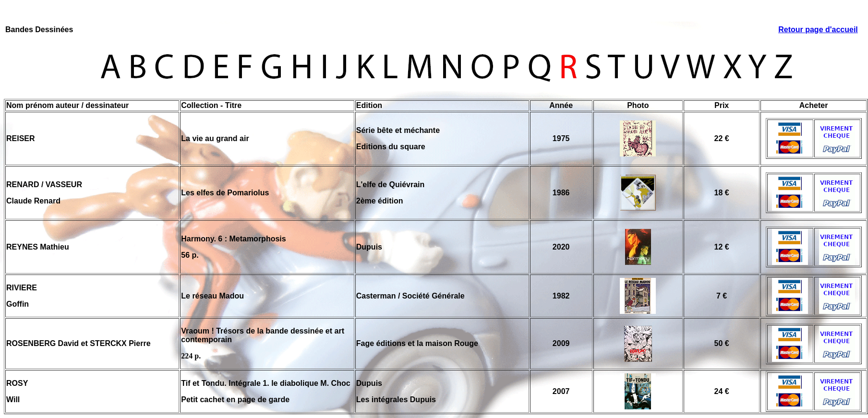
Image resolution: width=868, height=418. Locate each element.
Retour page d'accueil (818, 30)
